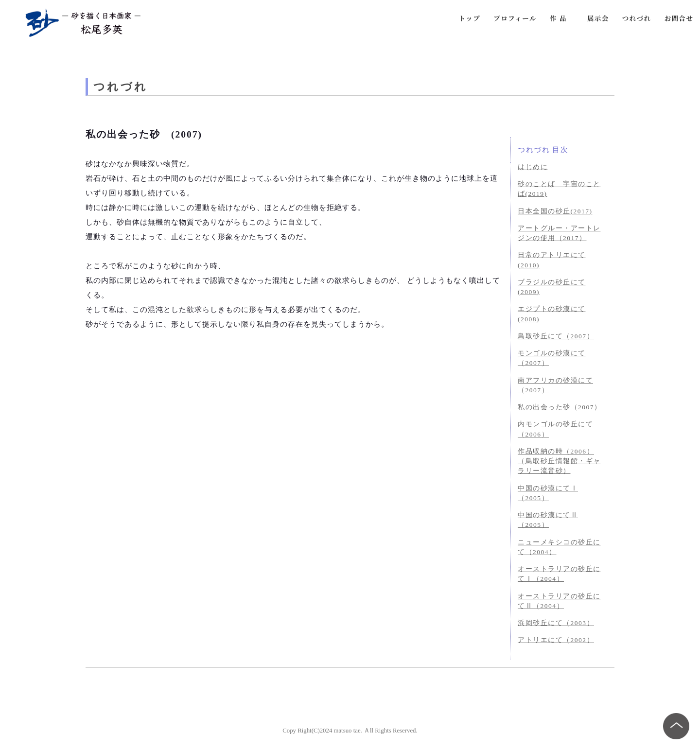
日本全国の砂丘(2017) (555, 211)
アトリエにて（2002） (556, 640)
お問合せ (679, 18)
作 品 (558, 18)
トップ (470, 18)
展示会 (598, 18)
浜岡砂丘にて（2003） (556, 623)
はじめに (533, 167)
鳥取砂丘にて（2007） (556, 336)
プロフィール (515, 18)
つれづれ (637, 18)
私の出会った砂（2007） (560, 407)
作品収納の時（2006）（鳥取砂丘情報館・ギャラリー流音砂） (559, 461)
